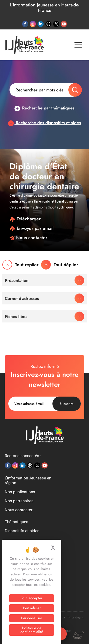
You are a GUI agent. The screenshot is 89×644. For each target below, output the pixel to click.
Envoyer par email (32, 228)
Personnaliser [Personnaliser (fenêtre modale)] (32, 618)
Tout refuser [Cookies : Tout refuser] (32, 608)
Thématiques (16, 522)
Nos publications (20, 492)
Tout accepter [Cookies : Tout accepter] (32, 598)
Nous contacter (28, 238)
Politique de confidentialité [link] (32, 630)
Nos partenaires (19, 501)
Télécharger (25, 219)
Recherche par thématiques (44, 108)
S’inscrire (67, 404)
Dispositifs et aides (22, 531)
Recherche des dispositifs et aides (44, 123)
